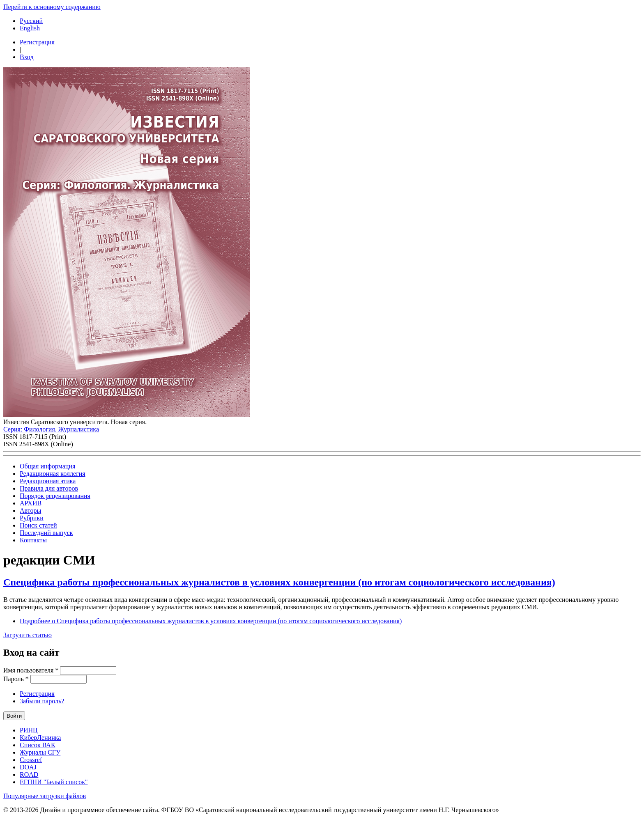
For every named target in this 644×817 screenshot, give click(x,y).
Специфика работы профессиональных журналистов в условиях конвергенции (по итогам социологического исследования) (279, 582)
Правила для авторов (49, 488)
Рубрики (32, 518)
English (30, 28)
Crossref (31, 760)
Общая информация (47, 466)
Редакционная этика (48, 481)
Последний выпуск (46, 533)
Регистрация (37, 42)
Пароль (16, 679)
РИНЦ (29, 730)
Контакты (33, 540)
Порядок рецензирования (55, 496)
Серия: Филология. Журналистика (51, 429)
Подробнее (211, 621)
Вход (27, 57)
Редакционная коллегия (53, 474)
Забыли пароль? (42, 701)
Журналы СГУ (40, 752)
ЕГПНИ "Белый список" (54, 782)
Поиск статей (38, 525)
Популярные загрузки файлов (45, 796)
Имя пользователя (31, 670)
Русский (31, 21)
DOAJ (28, 767)
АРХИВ (31, 503)
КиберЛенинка (40, 738)
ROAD (29, 775)
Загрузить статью (28, 635)
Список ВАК (38, 745)
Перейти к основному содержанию (52, 7)
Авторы (30, 511)
